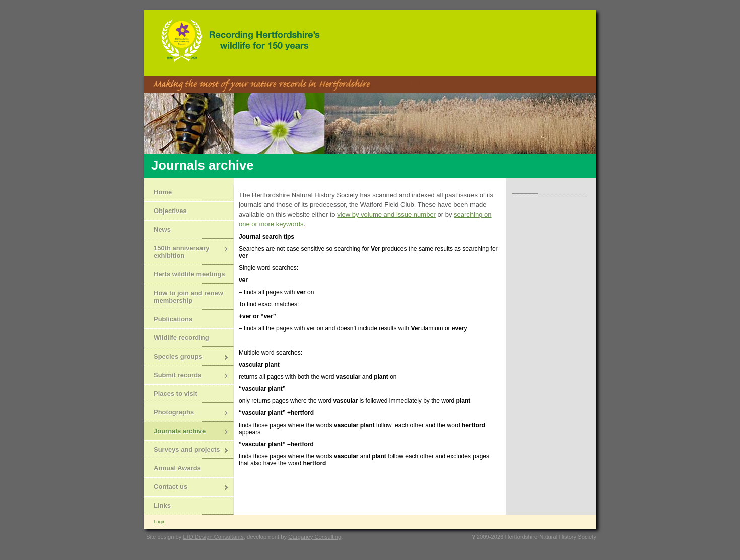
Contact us (186, 488)
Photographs (186, 413)
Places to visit (176, 394)
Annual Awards (177, 468)
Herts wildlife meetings (189, 274)
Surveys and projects (186, 450)
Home (163, 192)
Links (162, 505)
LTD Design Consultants (213, 537)
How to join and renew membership (188, 297)
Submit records (186, 376)
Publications (173, 319)
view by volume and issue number (386, 214)
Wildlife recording (181, 338)
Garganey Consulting (315, 537)
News (162, 229)
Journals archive (186, 432)
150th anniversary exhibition (186, 252)
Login (159, 521)
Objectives (170, 211)
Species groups (186, 357)
